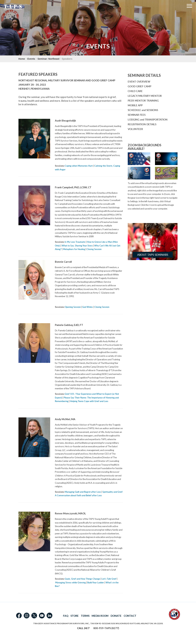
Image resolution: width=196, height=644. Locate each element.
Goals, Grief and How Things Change (82, 579)
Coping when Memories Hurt (79, 166)
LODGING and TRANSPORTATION (148, 120)
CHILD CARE (135, 91)
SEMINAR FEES (137, 115)
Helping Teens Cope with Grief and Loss (89, 401)
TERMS (85, 616)
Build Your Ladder (96, 582)
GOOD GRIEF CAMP (140, 86)
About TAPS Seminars (153, 255)
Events (31, 59)
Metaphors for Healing (74, 249)
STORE (75, 616)
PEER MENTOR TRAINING (143, 101)
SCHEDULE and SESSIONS (143, 110)
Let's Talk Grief (109, 579)
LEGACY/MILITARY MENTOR (145, 96)
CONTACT (130, 616)
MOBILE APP (135, 105)
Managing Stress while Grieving (70, 582)
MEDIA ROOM (100, 616)
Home (22, 59)
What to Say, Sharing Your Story (77, 246)
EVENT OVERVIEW (139, 82)
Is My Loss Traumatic (75, 242)
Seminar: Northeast (48, 59)
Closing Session (94, 249)
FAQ (66, 616)
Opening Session (73, 307)
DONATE (116, 616)
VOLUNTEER (135, 129)
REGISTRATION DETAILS (142, 124)
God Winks (87, 307)
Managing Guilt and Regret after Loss (83, 492)
